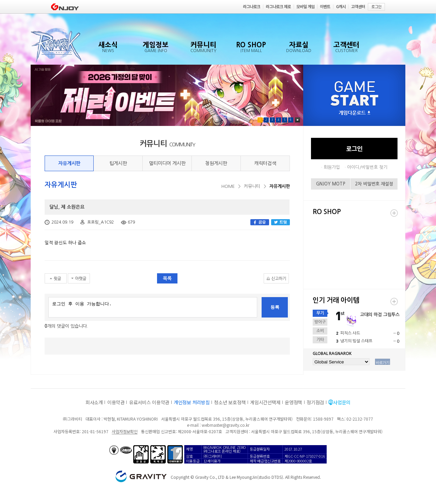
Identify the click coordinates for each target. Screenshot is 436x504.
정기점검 (315, 402)
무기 (320, 313)
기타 (320, 340)
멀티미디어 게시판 (167, 163)
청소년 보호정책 (230, 402)
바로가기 (383, 362)
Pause (298, 120)
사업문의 (342, 402)
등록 (275, 307)
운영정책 (293, 402)
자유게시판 (69, 163)
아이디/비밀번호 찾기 (367, 167)
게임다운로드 (355, 113)
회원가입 (332, 167)
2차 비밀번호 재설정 (374, 184)
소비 (320, 331)
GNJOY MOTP (331, 184)
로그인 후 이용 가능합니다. (153, 307)
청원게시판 (216, 163)
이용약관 (116, 402)
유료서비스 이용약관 (149, 402)
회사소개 (94, 402)
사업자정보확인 (124, 431)
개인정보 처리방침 (192, 402)
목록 (167, 278)
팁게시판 (118, 163)
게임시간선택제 (265, 402)
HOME (228, 186)
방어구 (320, 322)
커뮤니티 (252, 186)
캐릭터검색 (265, 163)
